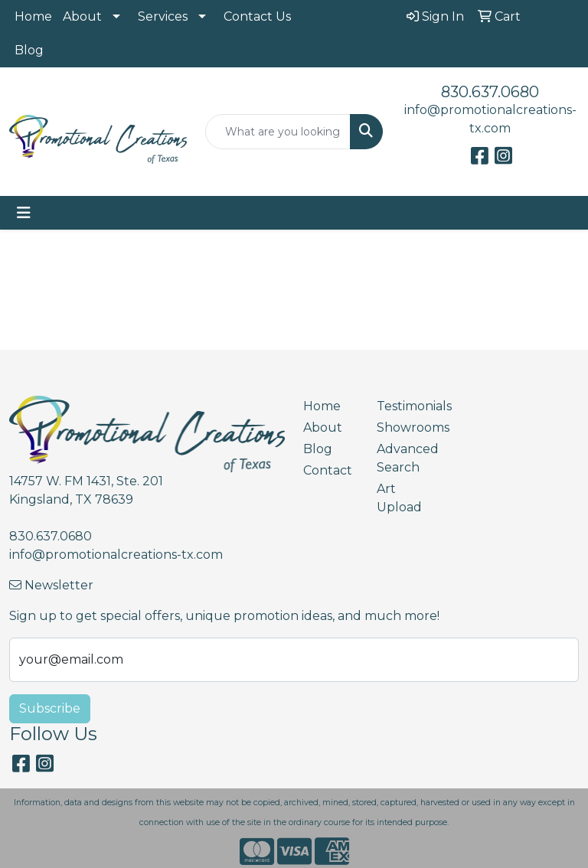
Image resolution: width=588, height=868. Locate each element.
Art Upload (399, 498)
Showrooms (404, 427)
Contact (328, 470)
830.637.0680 (490, 92)
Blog (29, 50)
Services (163, 16)
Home (33, 16)
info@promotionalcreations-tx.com (116, 555)
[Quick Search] (278, 132)
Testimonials (404, 406)
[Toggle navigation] (24, 213)
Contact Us (257, 16)
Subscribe (50, 708)
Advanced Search (404, 458)
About (82, 16)
